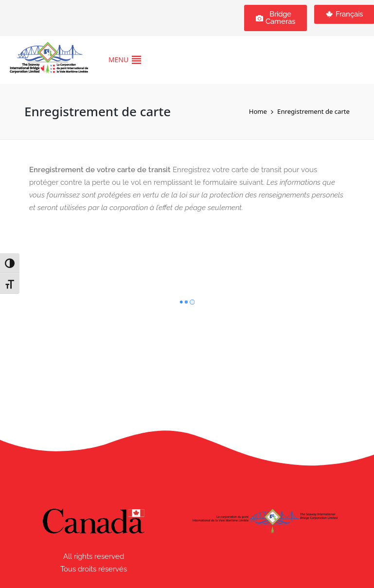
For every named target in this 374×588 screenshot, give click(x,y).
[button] (118, 60)
